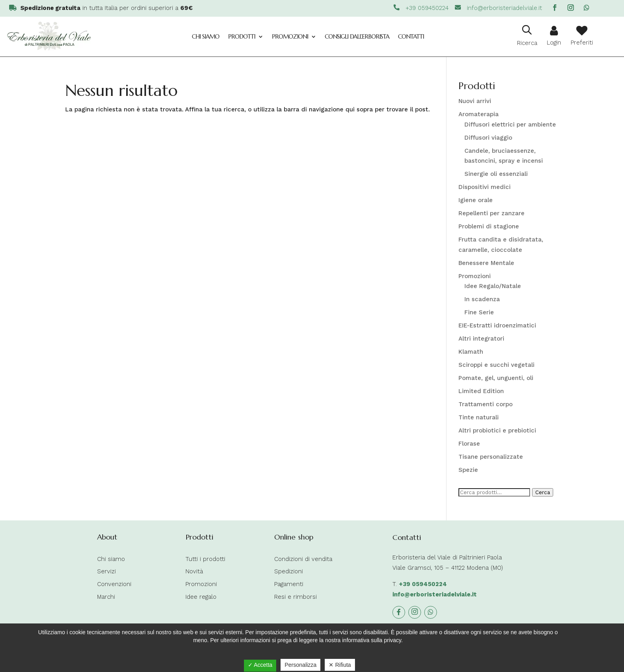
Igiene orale (476, 200)
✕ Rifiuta (340, 665)
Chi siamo (206, 36)
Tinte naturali (479, 417)
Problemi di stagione (489, 226)
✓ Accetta (260, 665)
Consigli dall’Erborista (357, 36)
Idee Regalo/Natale (493, 286)
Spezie (468, 470)
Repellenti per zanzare (491, 213)
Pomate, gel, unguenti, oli (496, 378)
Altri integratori (481, 339)
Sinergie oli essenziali (496, 174)
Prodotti (242, 36)
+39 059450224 (423, 584)
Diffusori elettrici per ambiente (510, 125)
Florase (469, 444)
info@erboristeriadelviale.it (435, 594)
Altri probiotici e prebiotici (497, 430)
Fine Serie (479, 312)
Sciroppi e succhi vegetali (496, 365)
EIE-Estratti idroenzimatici (497, 325)
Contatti (411, 36)
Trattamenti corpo (486, 404)
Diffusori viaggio (488, 138)
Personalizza (300, 665)
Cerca (543, 492)
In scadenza (482, 299)
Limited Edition (481, 391)
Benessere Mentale (486, 263)
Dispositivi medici (485, 187)
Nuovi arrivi (475, 101)
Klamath (471, 352)
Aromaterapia (479, 114)
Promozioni (290, 36)
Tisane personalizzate (491, 457)
